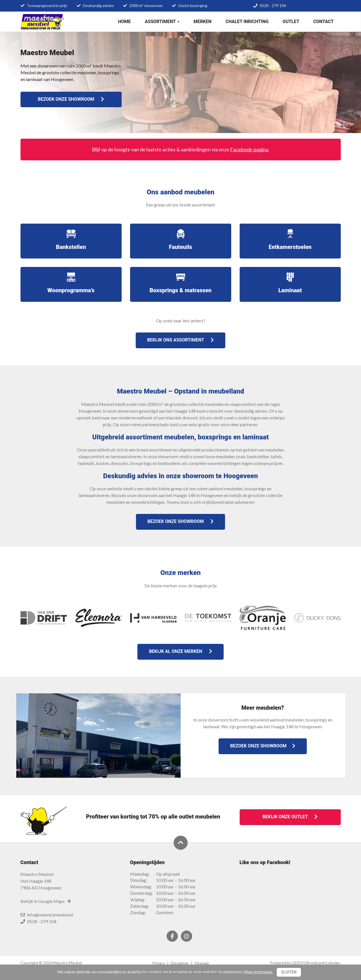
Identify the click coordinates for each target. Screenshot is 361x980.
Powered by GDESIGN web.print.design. (305, 963)
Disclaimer (180, 963)
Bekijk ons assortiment (181, 340)
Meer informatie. (259, 972)
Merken (203, 22)
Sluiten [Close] (289, 972)
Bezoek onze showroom (71, 99)
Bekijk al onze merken (180, 651)
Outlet (291, 22)
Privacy (159, 963)
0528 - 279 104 (273, 5)
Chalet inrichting (247, 22)
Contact (323, 22)
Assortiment (162, 22)
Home (124, 22)
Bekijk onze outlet (290, 817)
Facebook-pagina (249, 149)
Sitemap (202, 963)
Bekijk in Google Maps (46, 901)
